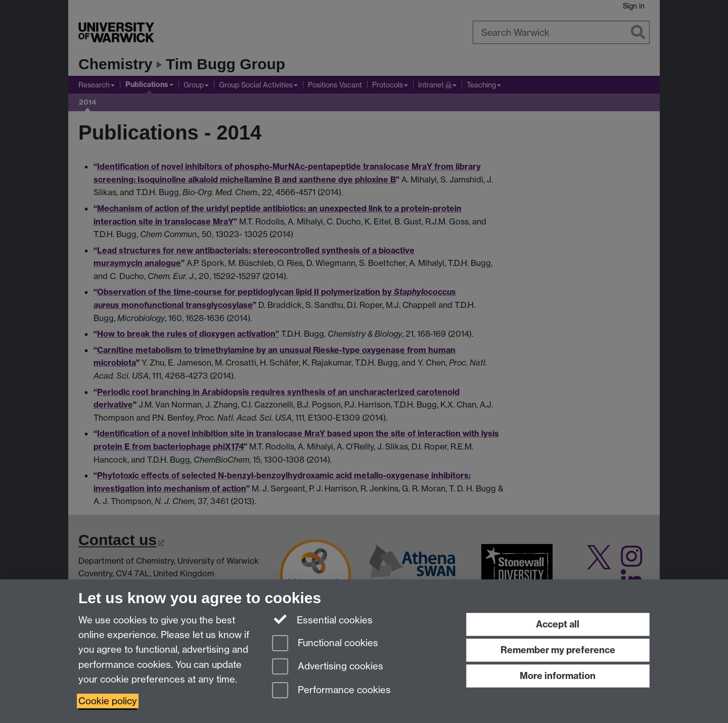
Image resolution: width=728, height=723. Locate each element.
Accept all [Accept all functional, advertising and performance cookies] (558, 624)
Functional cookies (325, 644)
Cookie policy (108, 701)
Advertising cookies (328, 667)
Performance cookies (331, 691)
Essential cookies (322, 619)
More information (558, 676)
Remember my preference (558, 650)
